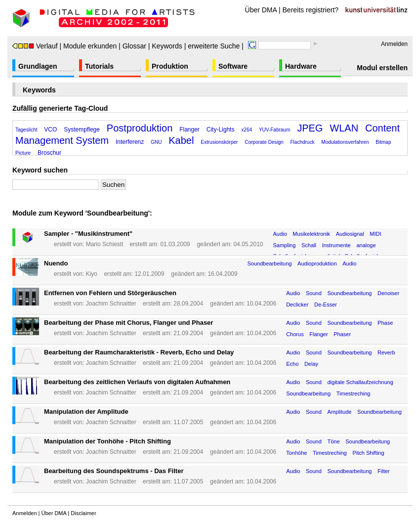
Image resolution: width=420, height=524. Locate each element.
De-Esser (326, 305)
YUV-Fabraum (274, 130)
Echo (292, 364)
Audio (280, 234)
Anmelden (394, 44)
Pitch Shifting (368, 453)
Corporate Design (264, 142)
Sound (314, 293)
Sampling (284, 245)
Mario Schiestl (105, 244)
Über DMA (261, 10)
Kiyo (92, 274)
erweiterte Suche (214, 46)
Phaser (342, 334)
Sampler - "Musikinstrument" (88, 234)
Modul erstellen (382, 68)
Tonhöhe (296, 453)
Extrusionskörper (219, 142)
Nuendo (56, 263)
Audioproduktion (317, 263)
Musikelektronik (311, 234)
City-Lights (221, 130)
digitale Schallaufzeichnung (360, 382)
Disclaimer (83, 513)
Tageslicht (26, 130)
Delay (311, 364)
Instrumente (336, 245)
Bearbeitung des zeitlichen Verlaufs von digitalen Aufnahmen (137, 382)
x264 (247, 130)
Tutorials (99, 66)
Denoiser (388, 293)
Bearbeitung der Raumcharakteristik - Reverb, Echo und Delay (139, 352)
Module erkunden (90, 46)
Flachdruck (303, 142)
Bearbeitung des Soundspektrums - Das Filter (114, 471)
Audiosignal (350, 234)
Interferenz (130, 142)
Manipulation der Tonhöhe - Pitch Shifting (107, 441)
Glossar (134, 46)
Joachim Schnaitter (111, 304)
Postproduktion (140, 128)
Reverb (386, 352)
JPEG (310, 128)
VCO (50, 130)
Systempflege (82, 130)
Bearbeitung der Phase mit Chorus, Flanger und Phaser (128, 323)
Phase (385, 323)
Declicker (297, 305)
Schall (309, 245)
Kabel (181, 140)
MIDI (375, 234)
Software (233, 66)
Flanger (189, 130)
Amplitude (339, 412)
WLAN (344, 128)
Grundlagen (38, 66)
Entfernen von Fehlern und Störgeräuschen (110, 293)
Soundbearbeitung (269, 263)
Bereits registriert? (311, 10)
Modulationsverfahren (345, 142)
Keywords (167, 46)
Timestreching (354, 393)
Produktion (170, 66)
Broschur (49, 153)
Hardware (301, 66)
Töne (333, 441)
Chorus (295, 334)
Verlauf (35, 46)
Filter (383, 471)
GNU (156, 142)
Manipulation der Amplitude (86, 412)
